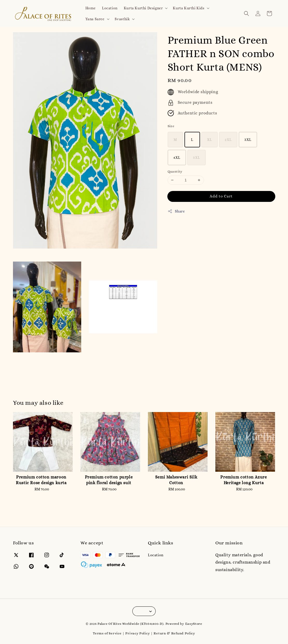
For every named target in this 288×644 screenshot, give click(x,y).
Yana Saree (95, 19)
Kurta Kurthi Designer (143, 8)
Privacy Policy (138, 633)
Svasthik (122, 19)
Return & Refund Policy (174, 633)
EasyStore (194, 624)
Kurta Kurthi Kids (188, 8)
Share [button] (176, 211)
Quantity (175, 171)
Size (171, 126)
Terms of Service (107, 633)
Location (110, 8)
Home (91, 8)
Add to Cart (221, 196)
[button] (246, 13)
